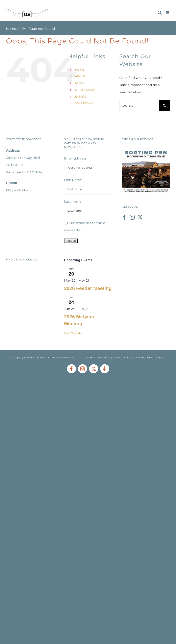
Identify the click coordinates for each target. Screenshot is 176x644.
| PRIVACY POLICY (121, 357)
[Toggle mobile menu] (168, 13)
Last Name (73, 201)
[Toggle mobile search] (160, 13)
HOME (80, 70)
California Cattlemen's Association (54, 357)
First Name (73, 180)
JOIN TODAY (84, 103)
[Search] (164, 105)
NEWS (80, 83)
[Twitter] (140, 217)
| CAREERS (158, 357)
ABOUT (80, 76)
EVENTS (81, 97)
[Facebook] (124, 217)
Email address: (76, 158)
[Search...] (139, 105)
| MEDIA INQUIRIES (142, 357)
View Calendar (73, 333)
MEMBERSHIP (85, 90)
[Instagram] (132, 217)
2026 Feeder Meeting (88, 288)
